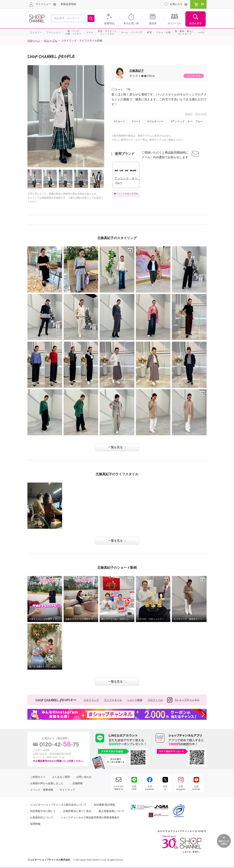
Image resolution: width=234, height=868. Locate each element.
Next (101, 116)
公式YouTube (196, 788)
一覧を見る (115, 447)
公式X (165, 788)
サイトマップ (67, 790)
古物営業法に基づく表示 (77, 811)
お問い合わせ (84, 777)
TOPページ (34, 41)
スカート (120, 121)
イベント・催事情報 (42, 790)
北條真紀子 (137, 71)
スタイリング (91, 700)
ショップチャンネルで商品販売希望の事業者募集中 (90, 818)
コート (137, 121)
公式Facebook (150, 788)
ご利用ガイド (38, 777)
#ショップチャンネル (183, 700)
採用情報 (35, 824)
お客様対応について (42, 818)
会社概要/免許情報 (104, 805)
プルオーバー (156, 121)
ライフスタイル (113, 700)
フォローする (194, 76)
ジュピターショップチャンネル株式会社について (58, 805)
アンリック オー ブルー (187, 121)
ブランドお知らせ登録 (127, 194)
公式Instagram (181, 788)
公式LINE (134, 788)
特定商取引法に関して (43, 811)
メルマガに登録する (119, 788)
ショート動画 (135, 700)
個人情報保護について (111, 811)
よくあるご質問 (61, 777)
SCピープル (51, 41)
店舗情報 (78, 783)
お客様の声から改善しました (47, 783)
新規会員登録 (68, 4)
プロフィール (155, 700)
